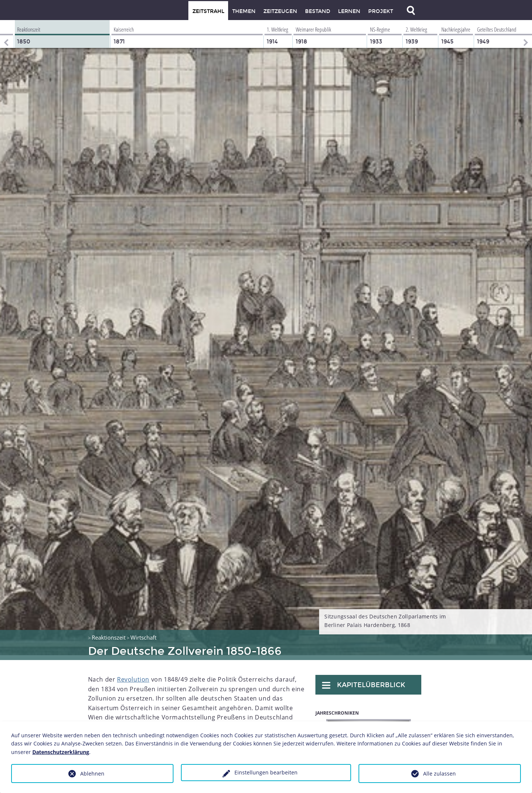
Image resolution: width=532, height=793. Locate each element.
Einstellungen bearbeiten (266, 772)
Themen (244, 11)
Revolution (133, 675)
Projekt (381, 11)
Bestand (318, 11)
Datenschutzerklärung (61, 752)
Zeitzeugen (280, 11)
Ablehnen (92, 773)
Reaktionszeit (109, 633)
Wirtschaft (143, 633)
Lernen (349, 11)
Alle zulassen (439, 773)
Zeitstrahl (208, 11)
